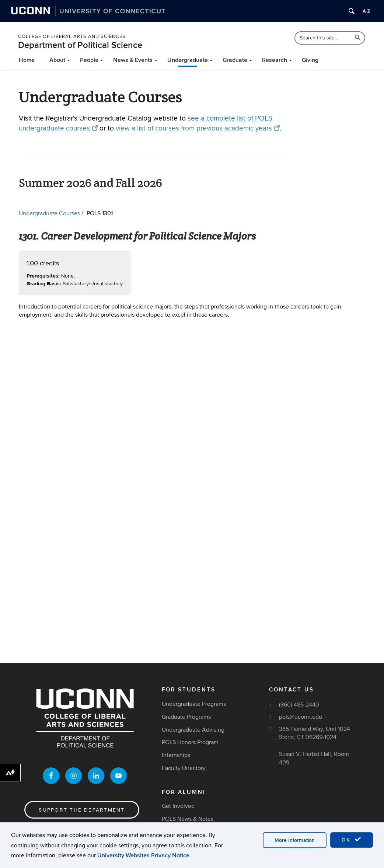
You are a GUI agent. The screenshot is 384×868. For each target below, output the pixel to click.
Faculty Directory (184, 768)
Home (27, 60)
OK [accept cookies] (352, 840)
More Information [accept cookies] (295, 840)
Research (275, 60)
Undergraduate (188, 60)
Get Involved (178, 806)
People (89, 60)
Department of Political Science (80, 45)
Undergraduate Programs (194, 704)
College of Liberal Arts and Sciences (72, 36)
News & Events (133, 60)
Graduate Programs (186, 717)
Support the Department (82, 810)
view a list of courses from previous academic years (198, 128)
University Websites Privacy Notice (143, 855)
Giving (310, 60)
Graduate (235, 60)
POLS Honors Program (190, 742)
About (57, 60)
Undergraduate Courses (49, 213)
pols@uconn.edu (301, 717)
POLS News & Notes (188, 819)
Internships (176, 755)
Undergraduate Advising (193, 730)
